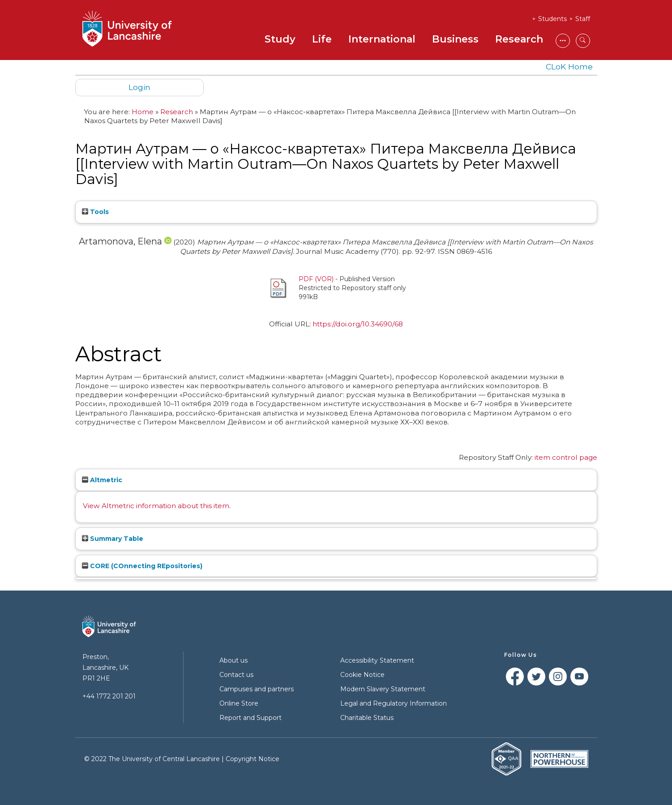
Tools (95, 212)
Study (280, 39)
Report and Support (250, 718)
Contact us (236, 675)
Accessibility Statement (377, 660)
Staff (583, 19)
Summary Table (113, 539)
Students (552, 19)
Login (139, 87)
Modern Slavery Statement (383, 689)
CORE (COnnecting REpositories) (142, 566)
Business (455, 39)
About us (233, 660)
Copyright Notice (253, 759)
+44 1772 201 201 (109, 696)
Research (519, 39)
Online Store (239, 703)
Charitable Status (367, 718)
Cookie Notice (362, 675)
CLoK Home (569, 66)
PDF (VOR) (316, 279)
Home (143, 112)
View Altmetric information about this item (156, 506)
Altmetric (102, 480)
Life (322, 39)
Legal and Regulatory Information (394, 703)
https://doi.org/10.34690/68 (358, 324)
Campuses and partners (257, 689)
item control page (566, 457)
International (382, 39)
